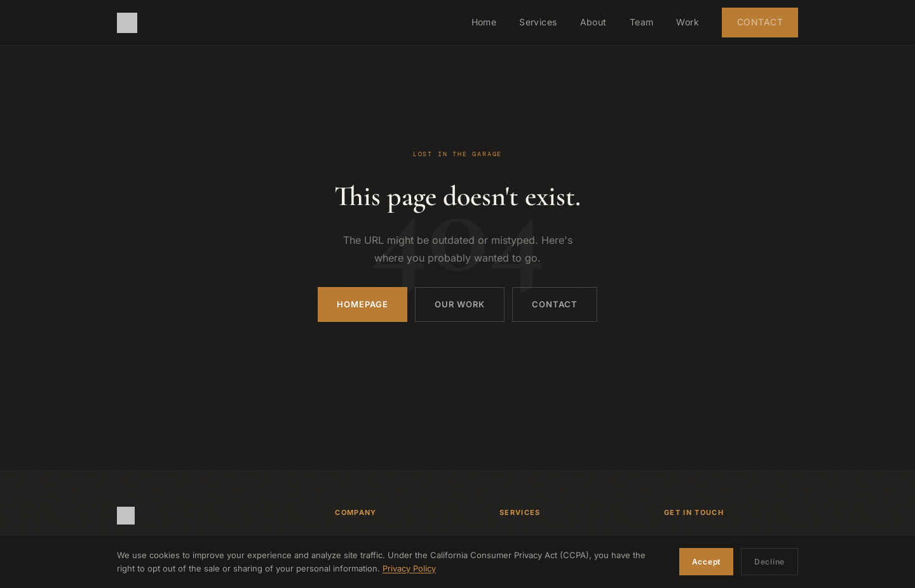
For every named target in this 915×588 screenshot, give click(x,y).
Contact (760, 22)
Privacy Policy (409, 568)
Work (688, 22)
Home (484, 22)
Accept (706, 562)
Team (642, 22)
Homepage (363, 304)
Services (538, 22)
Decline (769, 562)
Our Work (460, 304)
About (593, 22)
